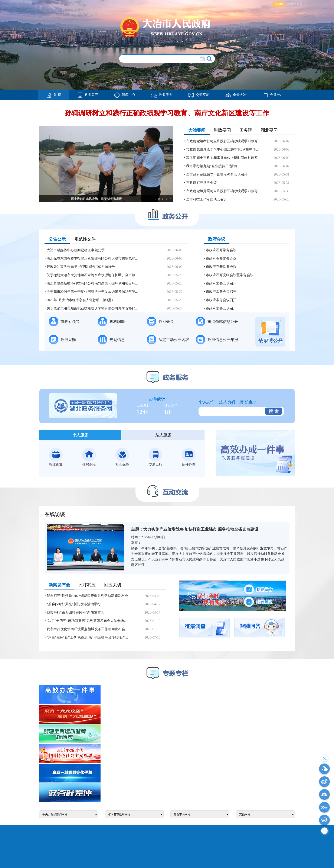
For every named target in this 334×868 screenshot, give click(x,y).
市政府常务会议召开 (221, 283)
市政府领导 (64, 322)
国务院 (246, 130)
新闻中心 (125, 95)
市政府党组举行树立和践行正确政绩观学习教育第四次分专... (224, 141)
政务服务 (162, 95)
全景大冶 (236, 95)
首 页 (54, 95)
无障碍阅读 (295, 4)
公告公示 (57, 239)
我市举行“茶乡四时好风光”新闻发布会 (75, 612)
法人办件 (227, 402)
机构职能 (111, 322)
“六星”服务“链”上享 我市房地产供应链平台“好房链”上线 (88, 637)
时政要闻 (222, 130)
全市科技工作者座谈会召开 (207, 199)
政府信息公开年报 (217, 340)
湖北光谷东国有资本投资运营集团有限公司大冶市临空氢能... (92, 258)
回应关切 (113, 585)
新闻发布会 (59, 585)
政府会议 (217, 239)
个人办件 (207, 402)
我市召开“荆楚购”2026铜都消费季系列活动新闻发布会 (87, 596)
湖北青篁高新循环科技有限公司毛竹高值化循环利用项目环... (92, 283)
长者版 (279, 4)
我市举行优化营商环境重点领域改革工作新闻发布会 (86, 629)
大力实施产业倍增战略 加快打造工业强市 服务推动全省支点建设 (201, 529)
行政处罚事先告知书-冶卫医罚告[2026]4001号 (81, 267)
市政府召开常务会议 (202, 183)
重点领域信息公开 (217, 322)
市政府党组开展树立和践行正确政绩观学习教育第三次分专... (224, 191)
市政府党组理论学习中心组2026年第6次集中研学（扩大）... (224, 149)
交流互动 (199, 95)
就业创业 (56, 457)
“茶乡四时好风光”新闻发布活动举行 (74, 604)
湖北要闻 (269, 130)
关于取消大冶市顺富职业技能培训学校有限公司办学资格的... (92, 308)
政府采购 (62, 340)
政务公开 (88, 95)
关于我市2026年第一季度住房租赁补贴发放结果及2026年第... (92, 292)
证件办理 (189, 457)
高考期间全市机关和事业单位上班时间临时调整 (222, 158)
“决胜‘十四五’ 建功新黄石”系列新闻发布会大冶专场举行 (88, 621)
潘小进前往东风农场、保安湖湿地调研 (96, 199)
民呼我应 (87, 585)
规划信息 (111, 340)
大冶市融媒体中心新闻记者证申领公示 (76, 250)
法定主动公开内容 (168, 340)
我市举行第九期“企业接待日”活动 (212, 166)
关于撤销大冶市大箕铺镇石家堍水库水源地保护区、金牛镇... (92, 275)
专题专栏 (273, 95)
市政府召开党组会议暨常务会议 (230, 275)
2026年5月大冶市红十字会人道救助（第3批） (81, 300)
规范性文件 (85, 239)
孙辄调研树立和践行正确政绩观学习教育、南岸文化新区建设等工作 (167, 113)
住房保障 (89, 457)
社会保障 (122, 457)
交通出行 (155, 457)
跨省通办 (248, 402)
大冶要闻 (197, 130)
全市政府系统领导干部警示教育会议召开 (217, 174)
